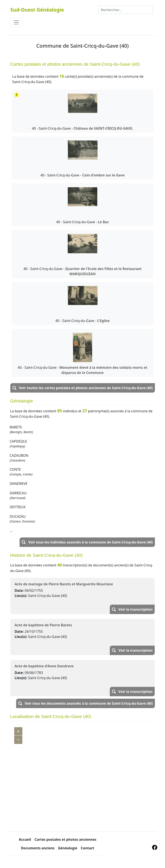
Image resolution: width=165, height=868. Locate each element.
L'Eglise (103, 321)
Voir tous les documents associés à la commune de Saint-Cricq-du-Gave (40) (89, 703)
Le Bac (103, 222)
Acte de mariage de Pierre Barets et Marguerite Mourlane (64, 584)
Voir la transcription (135, 609)
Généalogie (68, 848)
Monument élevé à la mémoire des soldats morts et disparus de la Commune (103, 370)
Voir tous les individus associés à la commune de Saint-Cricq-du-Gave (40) (90, 542)
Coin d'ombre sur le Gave (103, 175)
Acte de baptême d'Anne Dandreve (44, 666)
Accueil (25, 839)
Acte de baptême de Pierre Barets (43, 625)
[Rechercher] (126, 10)
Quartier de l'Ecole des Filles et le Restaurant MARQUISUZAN (103, 271)
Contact (87, 848)
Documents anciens (38, 848)
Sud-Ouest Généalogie (37, 10)
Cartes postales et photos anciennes (65, 839)
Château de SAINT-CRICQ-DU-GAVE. (103, 128)
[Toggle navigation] (16, 22)
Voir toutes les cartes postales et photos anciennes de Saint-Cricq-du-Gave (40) (86, 388)
